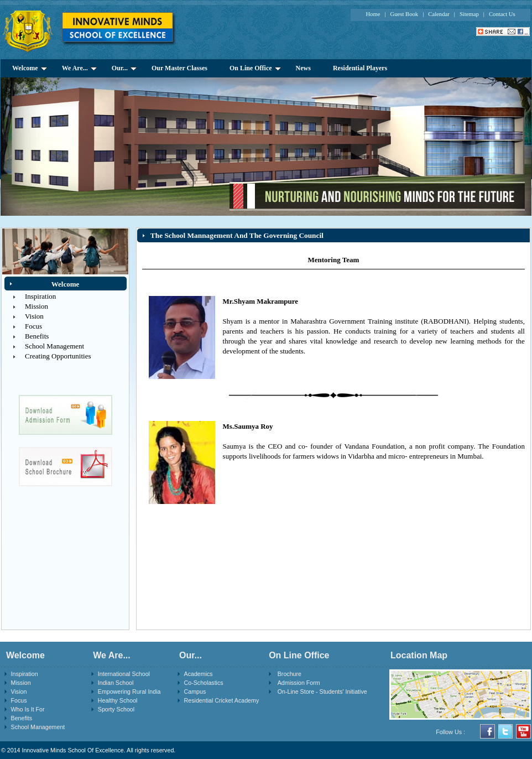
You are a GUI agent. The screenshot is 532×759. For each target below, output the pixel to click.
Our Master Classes (179, 68)
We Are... (79, 68)
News (303, 68)
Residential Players (360, 68)
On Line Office (255, 68)
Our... (124, 68)
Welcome (30, 68)
